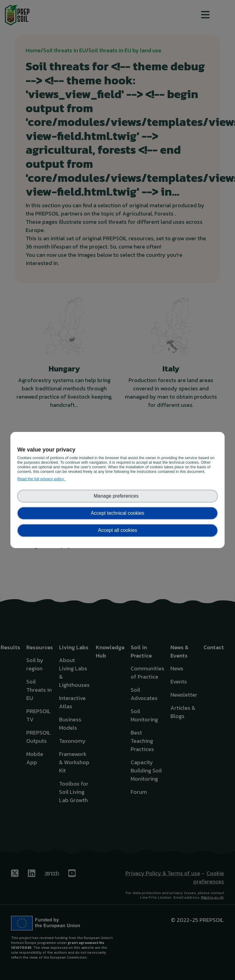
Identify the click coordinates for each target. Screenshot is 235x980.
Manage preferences (117, 496)
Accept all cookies (117, 530)
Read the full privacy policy (41, 479)
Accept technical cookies (117, 513)
